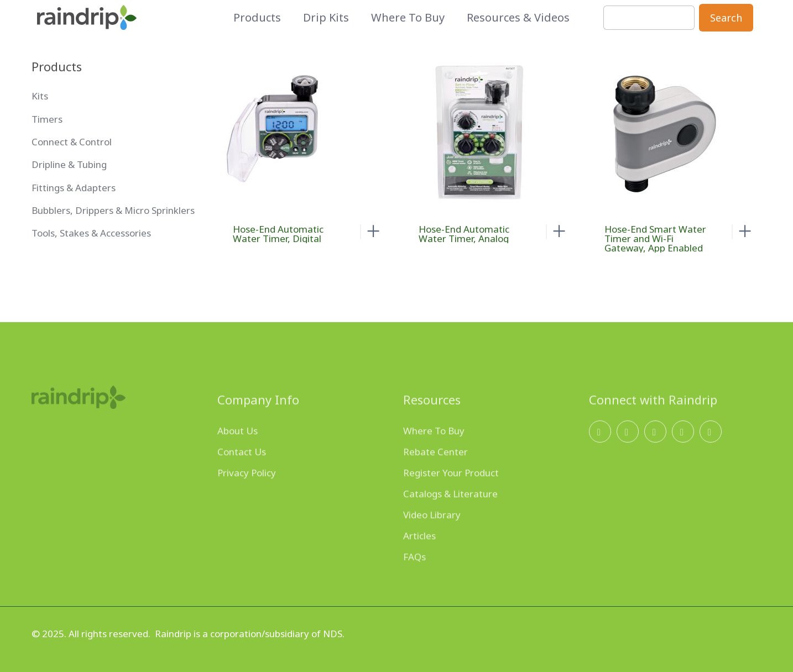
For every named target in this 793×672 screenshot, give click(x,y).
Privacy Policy (247, 490)
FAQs (414, 574)
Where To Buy (434, 448)
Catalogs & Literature (450, 511)
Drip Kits (326, 18)
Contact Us (242, 469)
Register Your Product (451, 490)
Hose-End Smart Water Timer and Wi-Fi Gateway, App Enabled (655, 238)
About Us (238, 448)
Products (257, 18)
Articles (419, 553)
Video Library (432, 532)
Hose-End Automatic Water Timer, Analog (464, 234)
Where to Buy (408, 18)
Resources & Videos (518, 18)
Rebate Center (435, 469)
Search (726, 18)
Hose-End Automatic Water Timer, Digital (278, 234)
